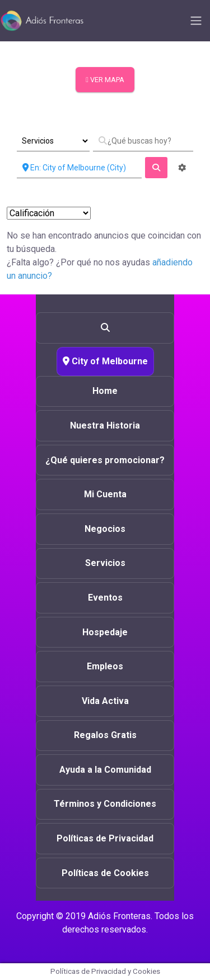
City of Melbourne (105, 361)
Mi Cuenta (105, 494)
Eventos (105, 598)
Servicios (105, 563)
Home (105, 391)
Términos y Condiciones (105, 804)
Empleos (105, 666)
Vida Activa (105, 701)
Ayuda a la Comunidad (105, 770)
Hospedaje (105, 632)
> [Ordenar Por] (49, 213)
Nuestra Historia (105, 425)
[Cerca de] (79, 168)
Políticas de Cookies (105, 873)
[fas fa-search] (156, 168)
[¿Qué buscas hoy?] (143, 141)
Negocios (105, 529)
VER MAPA (105, 80)
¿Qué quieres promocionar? (105, 460)
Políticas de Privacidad (105, 838)
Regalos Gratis (105, 735)
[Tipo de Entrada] (53, 141)
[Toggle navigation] (196, 21)
